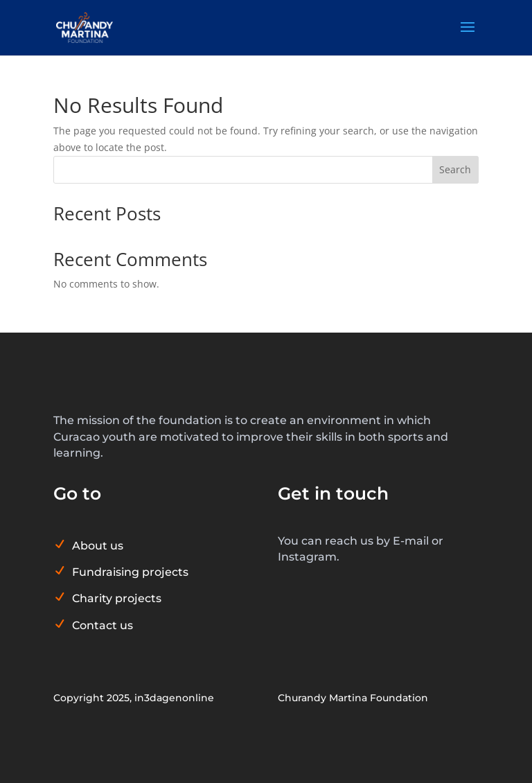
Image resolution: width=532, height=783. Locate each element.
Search (455, 169)
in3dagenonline (174, 698)
